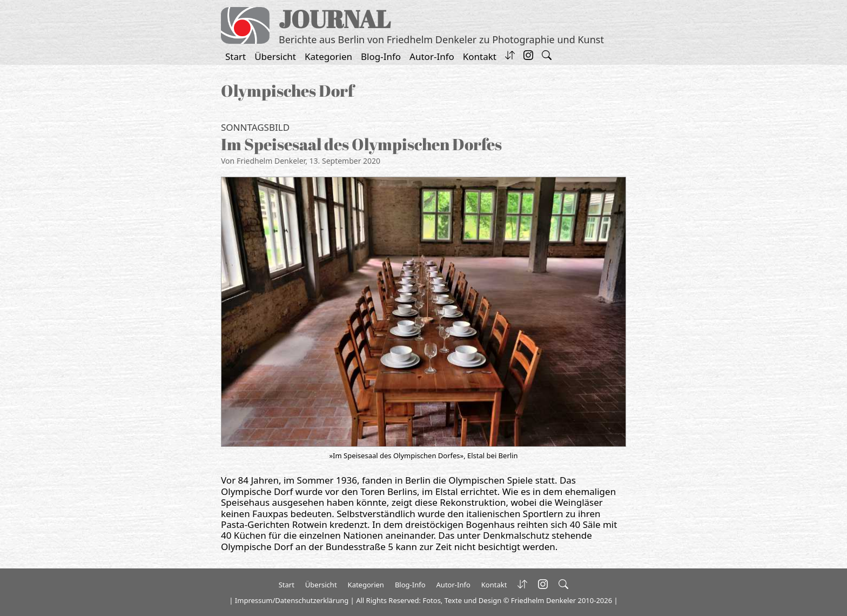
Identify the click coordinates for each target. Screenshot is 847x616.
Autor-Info (432, 56)
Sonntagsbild (255, 127)
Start (236, 56)
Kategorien (328, 56)
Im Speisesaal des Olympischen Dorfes (361, 144)
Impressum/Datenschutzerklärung (292, 600)
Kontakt (480, 56)
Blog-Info (381, 56)
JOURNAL (335, 19)
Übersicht (275, 56)
